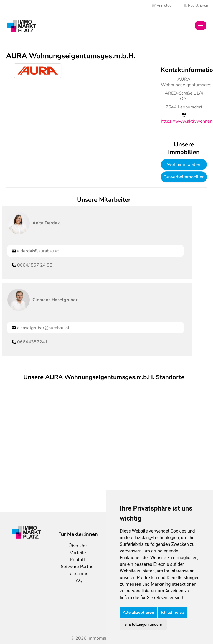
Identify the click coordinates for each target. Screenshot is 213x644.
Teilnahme (78, 574)
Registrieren (196, 6)
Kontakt (78, 560)
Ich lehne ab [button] (173, 612)
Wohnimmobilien (184, 164)
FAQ (78, 580)
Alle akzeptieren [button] (138, 612)
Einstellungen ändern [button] (143, 624)
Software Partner (78, 567)
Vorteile (78, 553)
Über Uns (78, 546)
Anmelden (163, 6)
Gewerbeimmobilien (184, 177)
